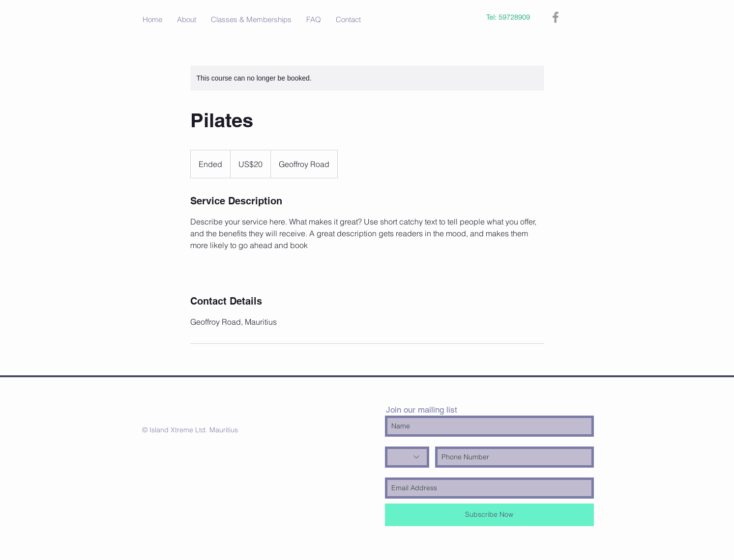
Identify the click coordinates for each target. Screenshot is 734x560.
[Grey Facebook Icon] (556, 17)
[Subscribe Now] (489, 515)
